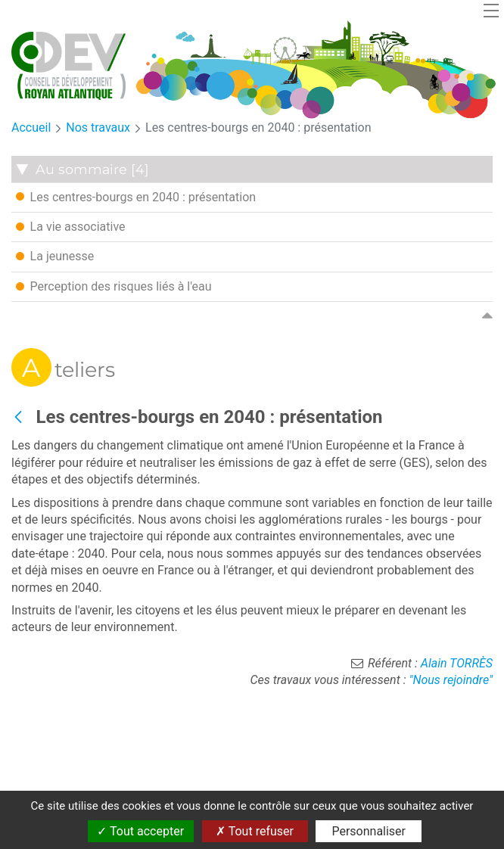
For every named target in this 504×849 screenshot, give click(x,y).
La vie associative (71, 226)
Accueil (31, 128)
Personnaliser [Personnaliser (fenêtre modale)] (369, 831)
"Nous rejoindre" (451, 680)
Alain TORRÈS (457, 663)
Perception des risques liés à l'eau (114, 286)
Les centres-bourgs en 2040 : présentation (258, 128)
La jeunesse (55, 256)
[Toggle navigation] (491, 10)
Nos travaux (98, 128)
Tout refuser (255, 831)
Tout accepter (140, 831)
